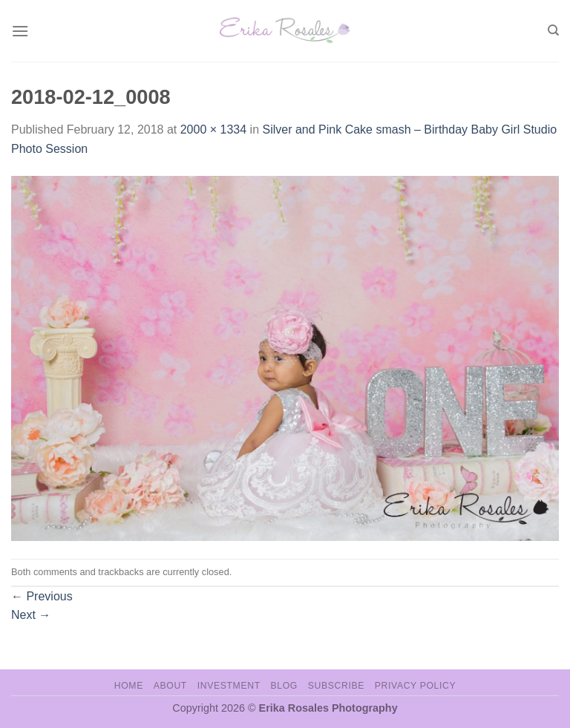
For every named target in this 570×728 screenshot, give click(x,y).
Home (129, 686)
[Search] (553, 30)
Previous (42, 596)
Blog (284, 686)
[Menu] (20, 31)
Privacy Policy (415, 686)
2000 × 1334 (213, 129)
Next (31, 615)
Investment (229, 686)
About (170, 686)
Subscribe (336, 686)
